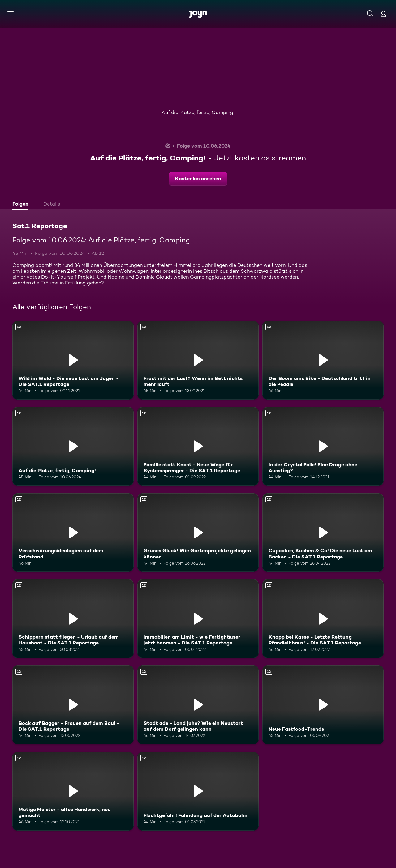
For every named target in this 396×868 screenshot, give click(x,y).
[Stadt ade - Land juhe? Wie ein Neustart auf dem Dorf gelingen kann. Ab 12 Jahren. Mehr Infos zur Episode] (198, 705)
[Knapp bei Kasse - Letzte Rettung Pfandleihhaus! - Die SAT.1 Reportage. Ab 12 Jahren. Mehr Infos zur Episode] (323, 619)
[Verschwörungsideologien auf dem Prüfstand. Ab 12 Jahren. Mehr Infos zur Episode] (73, 533)
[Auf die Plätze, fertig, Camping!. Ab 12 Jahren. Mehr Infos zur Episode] (73, 446)
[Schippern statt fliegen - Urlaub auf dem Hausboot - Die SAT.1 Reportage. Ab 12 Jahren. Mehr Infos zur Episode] (73, 619)
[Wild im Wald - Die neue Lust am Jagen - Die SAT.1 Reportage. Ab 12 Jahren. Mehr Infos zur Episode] (73, 360)
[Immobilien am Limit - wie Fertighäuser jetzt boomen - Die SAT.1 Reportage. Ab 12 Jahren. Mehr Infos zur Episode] (198, 619)
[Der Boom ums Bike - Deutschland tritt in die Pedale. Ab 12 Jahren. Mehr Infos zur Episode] (323, 360)
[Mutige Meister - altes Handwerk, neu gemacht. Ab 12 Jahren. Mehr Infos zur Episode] (73, 791)
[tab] (22, 205)
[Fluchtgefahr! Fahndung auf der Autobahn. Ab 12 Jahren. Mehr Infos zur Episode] (198, 791)
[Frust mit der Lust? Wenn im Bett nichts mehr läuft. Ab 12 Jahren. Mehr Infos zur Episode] (198, 360)
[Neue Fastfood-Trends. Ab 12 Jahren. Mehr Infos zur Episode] (323, 705)
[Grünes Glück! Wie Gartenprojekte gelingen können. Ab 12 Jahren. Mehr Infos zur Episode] (198, 533)
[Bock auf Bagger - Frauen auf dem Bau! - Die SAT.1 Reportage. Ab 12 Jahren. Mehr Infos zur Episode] (73, 705)
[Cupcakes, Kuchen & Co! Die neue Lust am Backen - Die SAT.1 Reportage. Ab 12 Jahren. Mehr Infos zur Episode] (323, 533)
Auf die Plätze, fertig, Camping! (198, 112)
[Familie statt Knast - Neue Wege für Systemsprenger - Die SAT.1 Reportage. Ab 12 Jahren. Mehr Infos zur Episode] (198, 446)
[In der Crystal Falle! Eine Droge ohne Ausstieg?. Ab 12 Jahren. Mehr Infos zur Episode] (323, 446)
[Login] (383, 14)
